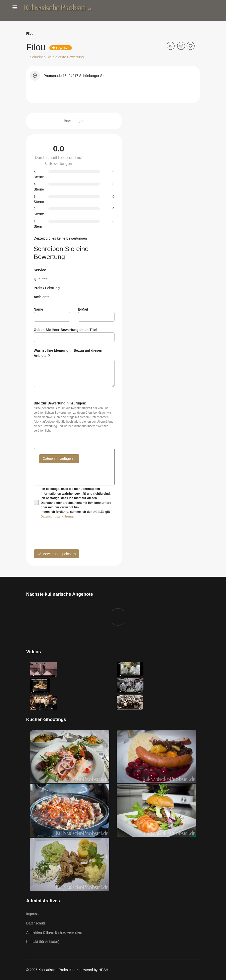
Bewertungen (74, 121)
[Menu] (15, 7)
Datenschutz (36, 923)
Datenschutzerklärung (57, 517)
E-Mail (83, 309)
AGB (96, 512)
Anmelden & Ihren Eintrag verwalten (54, 932)
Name (38, 309)
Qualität (40, 279)
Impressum (35, 914)
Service (40, 270)
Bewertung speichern (56, 554)
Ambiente (42, 297)
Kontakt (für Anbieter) (43, 942)
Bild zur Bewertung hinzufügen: (60, 403)
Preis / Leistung (47, 288)
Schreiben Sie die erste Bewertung (57, 57)
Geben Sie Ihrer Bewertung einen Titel (65, 330)
